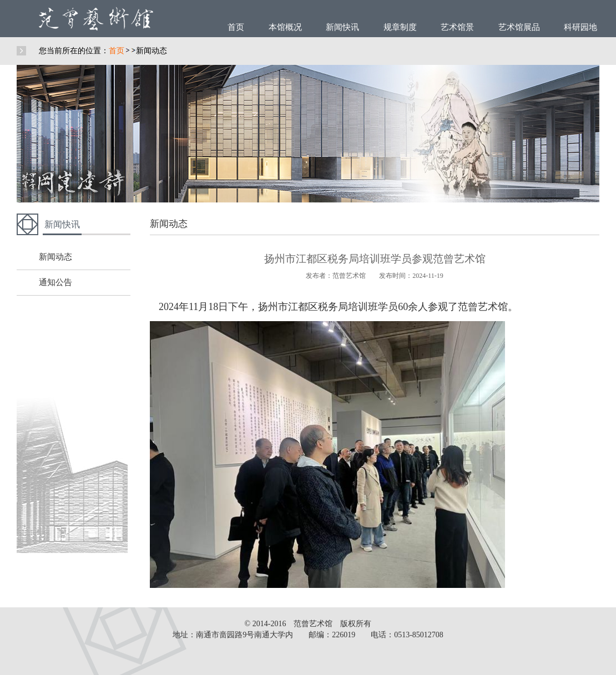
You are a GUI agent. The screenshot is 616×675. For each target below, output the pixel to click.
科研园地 (580, 27)
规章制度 (400, 27)
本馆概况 (285, 27)
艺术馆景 (457, 27)
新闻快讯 (342, 27)
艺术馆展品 (519, 27)
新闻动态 (152, 51)
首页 (236, 27)
